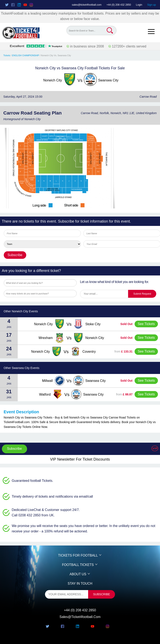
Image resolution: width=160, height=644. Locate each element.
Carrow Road (148, 97)
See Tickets (146, 324)
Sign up (151, 5)
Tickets (7, 55)
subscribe (102, 594)
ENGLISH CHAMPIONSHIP (26, 55)
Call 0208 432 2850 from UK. (33, 515)
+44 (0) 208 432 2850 (119, 5)
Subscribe (14, 449)
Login (139, 5)
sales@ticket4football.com (87, 5)
